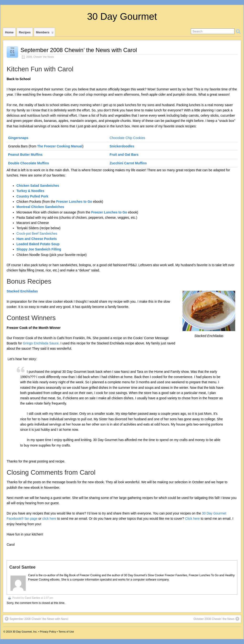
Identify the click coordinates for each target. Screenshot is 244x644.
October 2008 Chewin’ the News (216, 619)
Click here (192, 519)
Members (45, 33)
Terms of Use (66, 632)
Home (9, 32)
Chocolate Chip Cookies (127, 138)
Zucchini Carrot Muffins (128, 163)
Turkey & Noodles (30, 191)
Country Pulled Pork (32, 196)
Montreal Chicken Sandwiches (40, 207)
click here (49, 519)
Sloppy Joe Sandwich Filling (39, 249)
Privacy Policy (48, 632)
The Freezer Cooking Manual (60, 146)
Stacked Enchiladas (22, 291)
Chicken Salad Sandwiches (38, 186)
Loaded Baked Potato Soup (38, 244)
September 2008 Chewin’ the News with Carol (79, 50)
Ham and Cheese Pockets (37, 239)
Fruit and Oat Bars (124, 155)
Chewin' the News (44, 57)
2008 (29, 57)
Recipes (25, 32)
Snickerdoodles (122, 146)
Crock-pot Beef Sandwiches (37, 234)
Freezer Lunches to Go (74, 202)
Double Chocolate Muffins (29, 163)
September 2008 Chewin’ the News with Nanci (36, 619)
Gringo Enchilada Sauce (41, 343)
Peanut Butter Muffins (25, 155)
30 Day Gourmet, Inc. (25, 632)
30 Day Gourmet (122, 16)
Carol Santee (32, 598)
